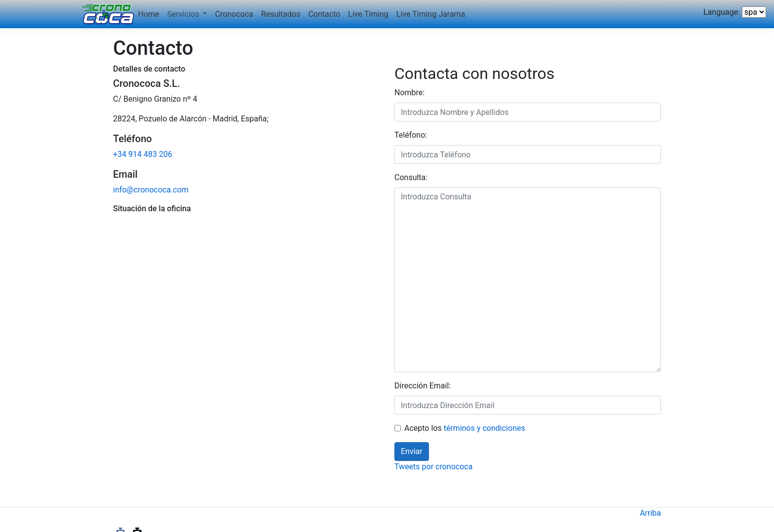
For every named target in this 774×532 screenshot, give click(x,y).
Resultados (281, 14)
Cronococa (234, 14)
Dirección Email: (423, 386)
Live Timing (368, 14)
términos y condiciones (484, 428)
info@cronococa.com (151, 190)
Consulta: (411, 177)
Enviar (412, 451)
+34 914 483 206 (143, 154)
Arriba (650, 513)
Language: (722, 12)
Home (149, 14)
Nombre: (409, 93)
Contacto (324, 14)
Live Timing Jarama (431, 14)
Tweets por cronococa (433, 467)
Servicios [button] (184, 14)
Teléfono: (411, 135)
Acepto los (465, 428)
